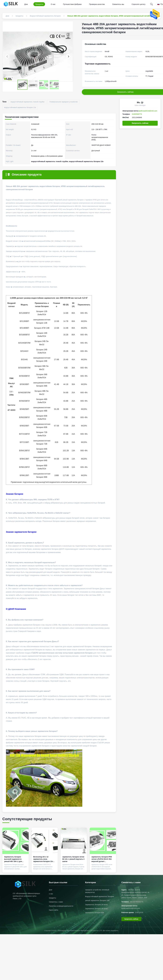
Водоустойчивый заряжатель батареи (99, 896)
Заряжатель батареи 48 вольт (96, 909)
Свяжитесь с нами (56, 902)
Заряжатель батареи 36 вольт (96, 905)
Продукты (39, 4)
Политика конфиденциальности (61, 906)
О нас (53, 4)
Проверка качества (97, 4)
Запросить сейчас (140, 123)
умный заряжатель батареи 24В (97, 900)
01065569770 (137, 114)
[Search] (151, 4)
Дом (26, 4)
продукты (53, 898)
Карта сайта (54, 910)
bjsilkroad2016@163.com (148, 111)
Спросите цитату (138, 4)
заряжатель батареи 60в (94, 913)
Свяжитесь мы (118, 4)
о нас (51, 894)
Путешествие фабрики (72, 4)
